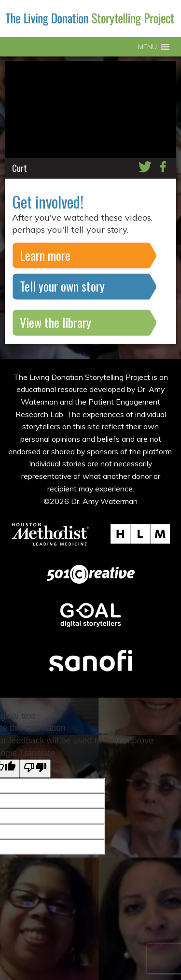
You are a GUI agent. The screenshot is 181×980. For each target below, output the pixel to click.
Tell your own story (62, 286)
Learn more (45, 255)
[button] (147, 47)
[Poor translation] (35, 769)
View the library (56, 322)
